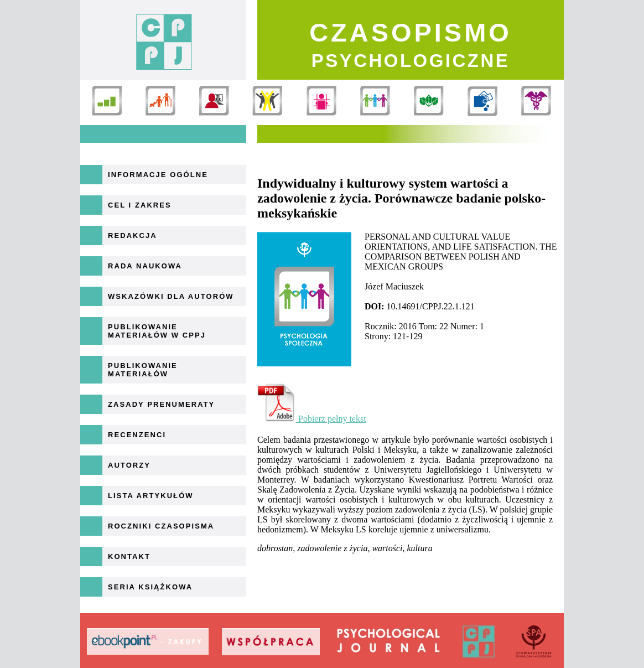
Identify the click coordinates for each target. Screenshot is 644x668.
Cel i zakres (140, 205)
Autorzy (129, 465)
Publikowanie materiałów (143, 370)
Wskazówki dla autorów (171, 296)
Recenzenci (137, 435)
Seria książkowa (150, 587)
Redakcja (133, 235)
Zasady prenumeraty (161, 404)
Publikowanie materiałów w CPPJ (157, 331)
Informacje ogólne (158, 175)
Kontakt (129, 556)
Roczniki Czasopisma (161, 526)
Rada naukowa (145, 266)
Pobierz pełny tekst (312, 419)
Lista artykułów (151, 496)
